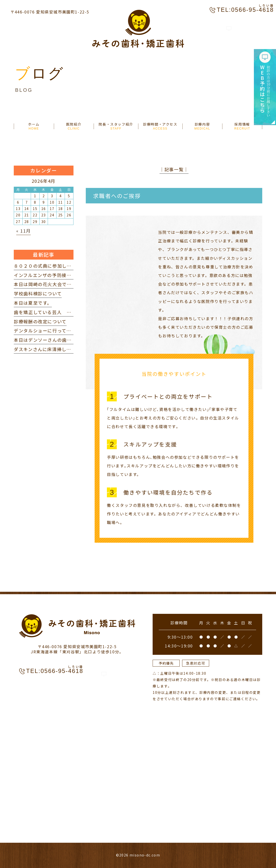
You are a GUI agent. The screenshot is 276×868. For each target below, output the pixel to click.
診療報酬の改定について (40, 321)
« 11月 (23, 231)
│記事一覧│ (174, 169)
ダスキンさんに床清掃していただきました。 (62, 349)
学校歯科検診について (38, 293)
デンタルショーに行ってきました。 (52, 330)
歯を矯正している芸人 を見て (47, 312)
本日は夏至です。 (33, 303)
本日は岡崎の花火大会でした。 (47, 284)
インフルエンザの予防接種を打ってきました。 (64, 275)
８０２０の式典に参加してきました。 (54, 266)
